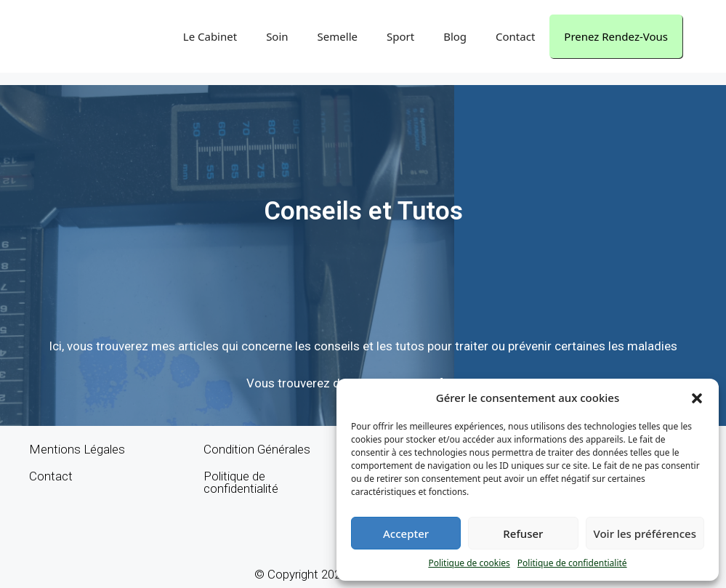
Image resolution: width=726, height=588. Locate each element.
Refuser (523, 533)
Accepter (406, 533)
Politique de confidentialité (572, 563)
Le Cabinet (210, 36)
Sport (400, 36)
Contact (515, 36)
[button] (697, 398)
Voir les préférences (645, 533)
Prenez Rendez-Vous (616, 36)
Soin (277, 36)
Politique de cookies (469, 563)
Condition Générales (257, 449)
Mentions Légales (77, 449)
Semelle (338, 36)
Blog (455, 36)
